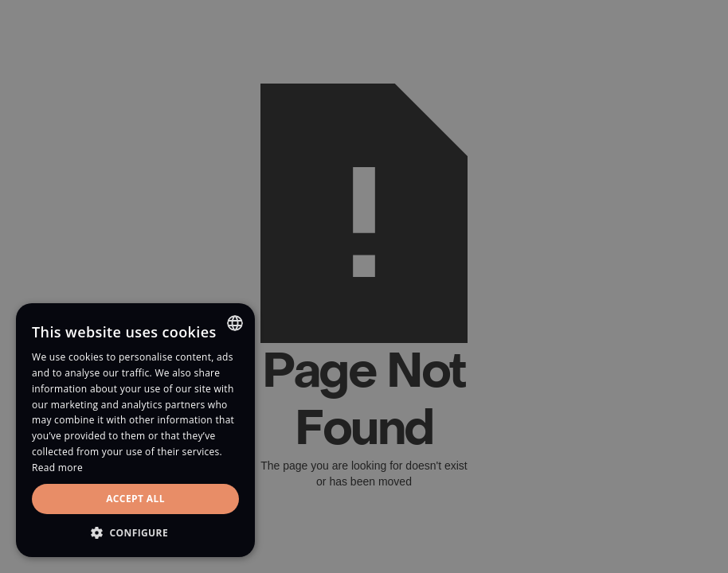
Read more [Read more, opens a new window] (57, 468)
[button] (135, 533)
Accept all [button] (135, 499)
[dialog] (364, 286)
